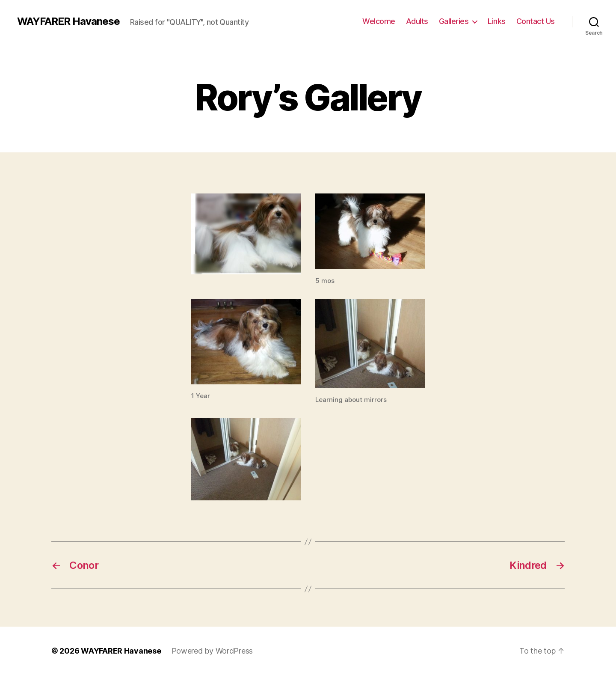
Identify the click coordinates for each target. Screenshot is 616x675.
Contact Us (536, 21)
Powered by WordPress (212, 651)
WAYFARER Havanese (68, 21)
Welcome (379, 21)
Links (497, 21)
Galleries (454, 21)
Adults (417, 21)
